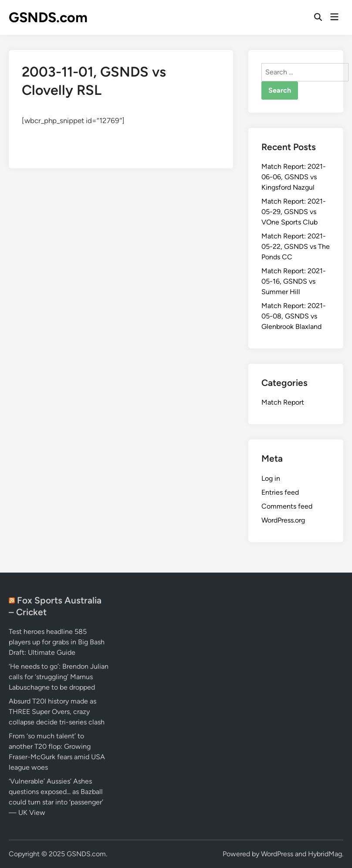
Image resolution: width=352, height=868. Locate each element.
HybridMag (325, 854)
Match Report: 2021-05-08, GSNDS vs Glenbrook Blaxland (294, 316)
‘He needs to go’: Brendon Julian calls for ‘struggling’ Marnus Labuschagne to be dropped (59, 677)
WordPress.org (283, 520)
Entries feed (280, 492)
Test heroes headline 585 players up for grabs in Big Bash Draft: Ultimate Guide (57, 642)
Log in (271, 478)
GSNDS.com (48, 17)
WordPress (277, 854)
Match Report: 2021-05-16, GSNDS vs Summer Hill (294, 281)
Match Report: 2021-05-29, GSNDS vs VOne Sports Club (294, 212)
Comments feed (287, 506)
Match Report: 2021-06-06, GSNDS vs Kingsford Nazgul (294, 177)
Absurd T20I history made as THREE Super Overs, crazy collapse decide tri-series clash (57, 712)
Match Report (283, 402)
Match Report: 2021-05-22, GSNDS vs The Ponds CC (296, 246)
